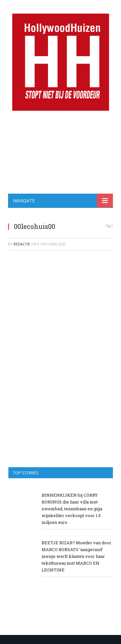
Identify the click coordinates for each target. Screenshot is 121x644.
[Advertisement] (60, 152)
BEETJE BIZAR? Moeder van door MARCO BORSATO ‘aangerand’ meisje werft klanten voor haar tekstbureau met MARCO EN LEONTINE (76, 556)
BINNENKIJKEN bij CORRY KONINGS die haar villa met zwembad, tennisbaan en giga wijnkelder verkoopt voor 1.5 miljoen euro (72, 509)
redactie (22, 244)
